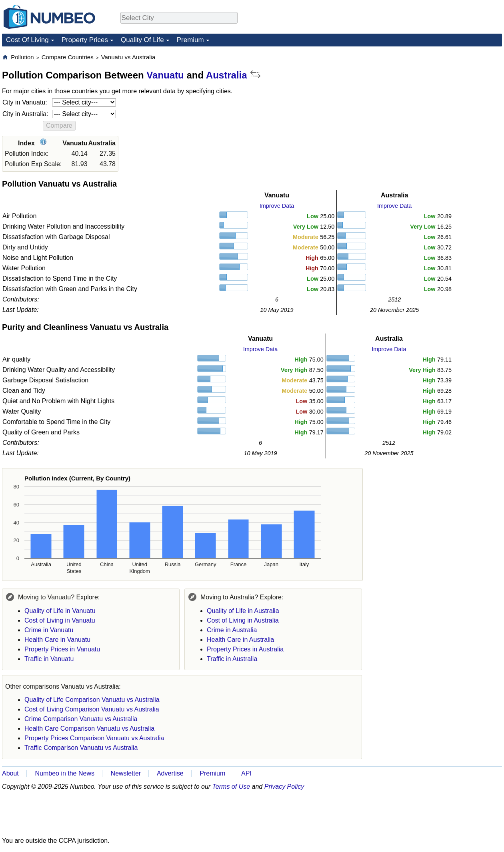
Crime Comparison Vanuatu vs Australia (81, 719)
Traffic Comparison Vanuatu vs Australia (81, 748)
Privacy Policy (284, 787)
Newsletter (126, 773)
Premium (190, 40)
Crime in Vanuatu (49, 630)
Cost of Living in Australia (243, 620)
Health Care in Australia (240, 640)
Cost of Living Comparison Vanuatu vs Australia (92, 709)
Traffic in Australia (232, 659)
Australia (227, 75)
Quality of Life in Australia (243, 611)
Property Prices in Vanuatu (62, 649)
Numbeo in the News (65, 773)
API (246, 773)
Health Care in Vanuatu (57, 640)
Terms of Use (231, 787)
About (10, 773)
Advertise (170, 773)
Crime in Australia (232, 630)
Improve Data (277, 206)
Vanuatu (165, 75)
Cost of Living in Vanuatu (60, 620)
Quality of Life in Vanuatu (60, 611)
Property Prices (85, 40)
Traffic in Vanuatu (49, 659)
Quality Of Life (142, 40)
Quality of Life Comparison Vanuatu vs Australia (92, 700)
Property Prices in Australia (245, 649)
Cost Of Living (27, 40)
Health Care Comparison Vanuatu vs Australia (89, 728)
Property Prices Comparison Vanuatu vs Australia (94, 738)
